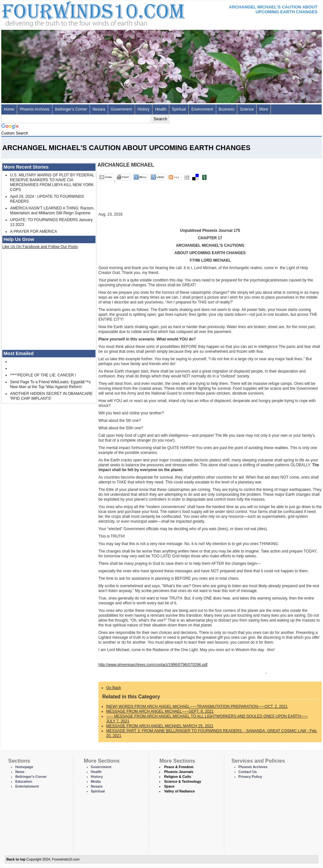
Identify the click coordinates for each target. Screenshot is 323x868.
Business (227, 109)
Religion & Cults (178, 777)
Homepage (24, 767)
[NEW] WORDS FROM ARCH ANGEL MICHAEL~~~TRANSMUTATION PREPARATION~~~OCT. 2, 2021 (197, 707)
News (20, 772)
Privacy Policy (250, 777)
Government (121, 109)
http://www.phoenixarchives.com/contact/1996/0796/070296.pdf (153, 665)
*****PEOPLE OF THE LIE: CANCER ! (43, 375)
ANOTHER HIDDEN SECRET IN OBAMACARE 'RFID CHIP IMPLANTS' (51, 396)
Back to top (16, 859)
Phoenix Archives (35, 109)
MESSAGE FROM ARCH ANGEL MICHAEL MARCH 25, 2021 (160, 726)
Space (169, 786)
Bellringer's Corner (71, 109)
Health (161, 109)
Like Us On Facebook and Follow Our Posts (40, 247)
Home (9, 109)
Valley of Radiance (179, 791)
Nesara (99, 109)
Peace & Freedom (179, 767)
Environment (202, 109)
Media (96, 781)
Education (24, 781)
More (264, 109)
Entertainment (27, 786)
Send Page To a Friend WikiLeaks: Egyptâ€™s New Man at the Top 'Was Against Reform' (50, 384)
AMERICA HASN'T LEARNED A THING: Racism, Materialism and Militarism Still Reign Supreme (52, 211)
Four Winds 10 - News (66, 13)
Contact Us (248, 772)
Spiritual (179, 109)
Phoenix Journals (179, 772)
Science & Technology (183, 781)
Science (247, 109)
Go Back (114, 688)
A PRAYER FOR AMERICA (33, 232)
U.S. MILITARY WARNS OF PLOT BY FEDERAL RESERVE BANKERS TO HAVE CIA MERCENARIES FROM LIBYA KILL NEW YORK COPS (52, 182)
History (144, 109)
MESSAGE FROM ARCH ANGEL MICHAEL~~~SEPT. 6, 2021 (160, 711)
